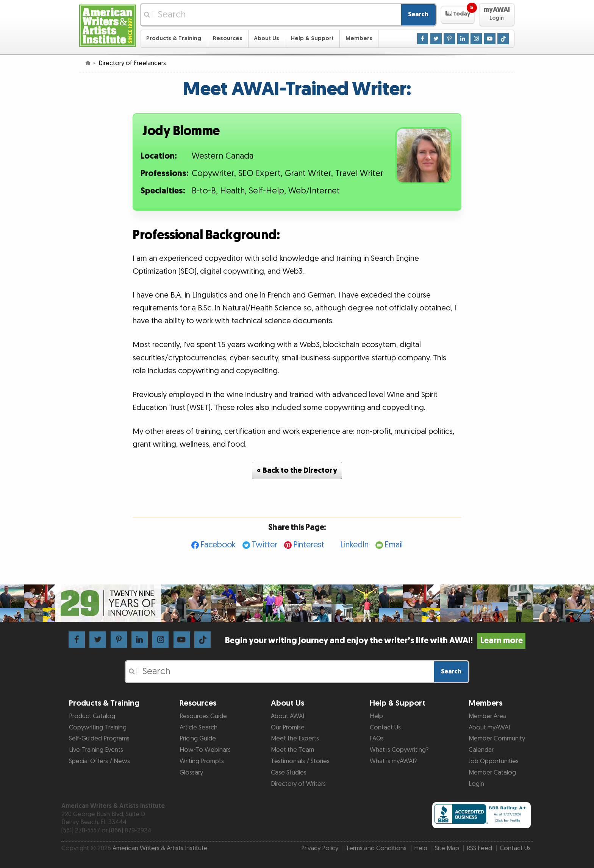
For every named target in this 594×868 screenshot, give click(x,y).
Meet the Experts (295, 739)
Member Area (488, 716)
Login (476, 784)
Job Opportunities (494, 761)
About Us (267, 38)
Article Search (199, 728)
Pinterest (309, 545)
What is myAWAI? (393, 761)
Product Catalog (92, 716)
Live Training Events (96, 750)
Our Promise (288, 728)
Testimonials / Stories (300, 761)
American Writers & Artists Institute (160, 848)
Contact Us (385, 728)
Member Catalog (492, 773)
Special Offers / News (99, 761)
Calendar (481, 750)
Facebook (218, 545)
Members (359, 38)
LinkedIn (354, 545)
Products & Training (174, 38)
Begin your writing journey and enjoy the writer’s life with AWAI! (375, 641)
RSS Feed (479, 848)
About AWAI (288, 716)
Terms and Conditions (376, 848)
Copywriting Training (98, 728)
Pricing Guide (198, 739)
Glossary (191, 773)
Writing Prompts (202, 761)
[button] (458, 15)
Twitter (264, 545)
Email (394, 545)
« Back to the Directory (297, 471)
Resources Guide (203, 716)
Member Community (497, 739)
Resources (228, 38)
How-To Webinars (205, 750)
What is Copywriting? (399, 750)
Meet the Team (292, 750)
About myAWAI (489, 728)
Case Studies (289, 773)
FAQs (377, 739)
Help (376, 716)
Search (418, 14)
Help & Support (312, 38)
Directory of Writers (298, 784)
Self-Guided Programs (99, 739)
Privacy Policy (320, 848)
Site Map (447, 848)
